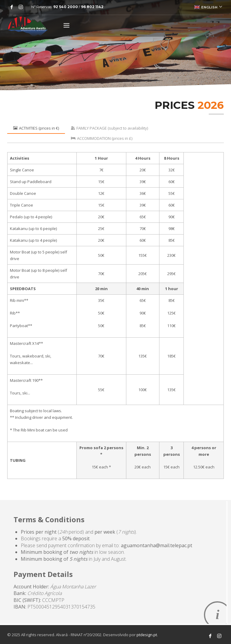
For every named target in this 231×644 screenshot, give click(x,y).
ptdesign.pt (147, 635)
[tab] (36, 128)
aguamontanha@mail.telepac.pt (157, 545)
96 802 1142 (92, 7)
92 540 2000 (66, 7)
